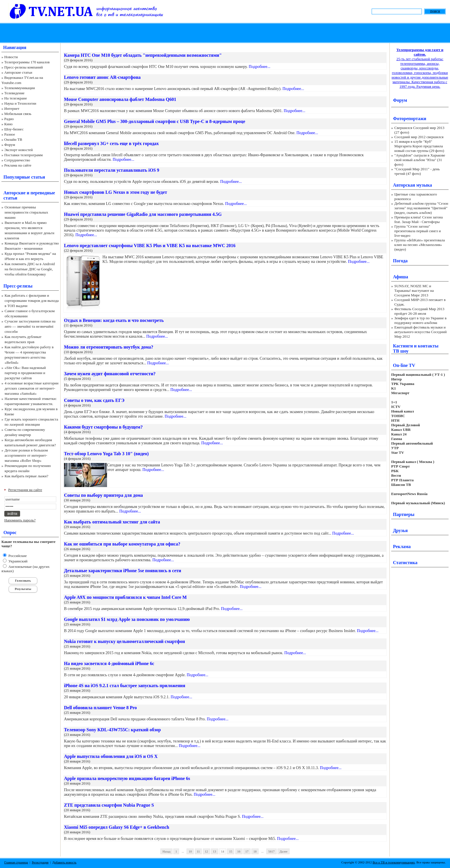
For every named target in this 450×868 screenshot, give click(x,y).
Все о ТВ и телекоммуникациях (394, 862)
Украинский (18, 561)
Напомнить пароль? (20, 520)
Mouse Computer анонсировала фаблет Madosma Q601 (120, 99)
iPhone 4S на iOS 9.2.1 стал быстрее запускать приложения (125, 686)
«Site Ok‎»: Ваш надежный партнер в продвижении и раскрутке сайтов (25, 373)
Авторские (14, 193)
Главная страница (16, 862)
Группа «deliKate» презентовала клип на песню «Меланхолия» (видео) (420, 245)
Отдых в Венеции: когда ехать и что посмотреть (114, 320)
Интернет (12, 108)
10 (190, 851)
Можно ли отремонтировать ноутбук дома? (109, 347)
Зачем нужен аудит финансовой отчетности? (110, 374)
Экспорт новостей (19, 150)
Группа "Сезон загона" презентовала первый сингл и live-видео (418, 231)
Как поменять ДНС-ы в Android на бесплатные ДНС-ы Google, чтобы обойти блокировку (30, 269)
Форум (10, 145)
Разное (10, 134)
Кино (8, 124)
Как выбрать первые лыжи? (26, 476)
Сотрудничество (17, 160)
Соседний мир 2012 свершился (419, 137)
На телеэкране (16, 98)
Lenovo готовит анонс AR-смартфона (102, 77)
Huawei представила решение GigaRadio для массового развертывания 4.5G (143, 214)
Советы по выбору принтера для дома (103, 495)
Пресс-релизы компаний (24, 67)
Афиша (400, 277)
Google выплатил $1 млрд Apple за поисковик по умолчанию (127, 619)
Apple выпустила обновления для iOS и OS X (111, 756)
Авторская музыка (412, 185)
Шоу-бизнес (14, 129)
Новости (11, 57)
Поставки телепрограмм (24, 155)
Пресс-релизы (18, 286)
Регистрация (40, 862)
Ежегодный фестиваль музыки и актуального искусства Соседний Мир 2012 (420, 332)
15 (231, 851)
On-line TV (404, 365)
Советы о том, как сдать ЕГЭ (94, 400)
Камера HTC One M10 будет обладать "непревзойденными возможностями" (143, 55)
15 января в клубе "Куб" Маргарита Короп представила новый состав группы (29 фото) (419, 146)
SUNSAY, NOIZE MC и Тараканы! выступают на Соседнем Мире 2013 (414, 291)
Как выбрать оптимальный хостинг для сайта (112, 522)
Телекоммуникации (20, 88)
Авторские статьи (18, 72)
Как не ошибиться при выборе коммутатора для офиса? (122, 544)
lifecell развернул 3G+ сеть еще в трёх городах (111, 143)
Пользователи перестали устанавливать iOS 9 (112, 170)
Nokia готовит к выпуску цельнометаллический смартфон (125, 641)
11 (198, 851)
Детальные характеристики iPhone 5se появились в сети (123, 571)
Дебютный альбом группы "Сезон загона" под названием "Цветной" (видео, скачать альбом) (421, 208)
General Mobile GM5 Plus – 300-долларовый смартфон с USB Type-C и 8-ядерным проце (155, 121)
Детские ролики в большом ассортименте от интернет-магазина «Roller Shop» (26, 455)
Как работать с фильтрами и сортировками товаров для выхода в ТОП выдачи (32, 301)
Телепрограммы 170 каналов (27, 62)
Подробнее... (260, 67)
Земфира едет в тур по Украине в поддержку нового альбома (420, 320)
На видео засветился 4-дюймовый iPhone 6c (109, 663)
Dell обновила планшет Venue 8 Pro (100, 708)
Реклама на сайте (18, 165)
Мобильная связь (18, 114)
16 (239, 851)
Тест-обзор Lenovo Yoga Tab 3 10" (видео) (106, 454)
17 (247, 851)
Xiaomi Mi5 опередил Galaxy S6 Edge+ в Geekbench (117, 827)
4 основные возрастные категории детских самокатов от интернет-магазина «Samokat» (32, 388)
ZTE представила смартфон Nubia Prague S (109, 805)
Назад (166, 851)
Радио (9, 119)
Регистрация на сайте (25, 490)
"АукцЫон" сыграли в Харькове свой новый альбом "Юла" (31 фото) (420, 160)
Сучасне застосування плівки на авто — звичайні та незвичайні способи (30, 326)
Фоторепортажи (410, 119)
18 (255, 851)
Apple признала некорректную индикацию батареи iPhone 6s (127, 778)
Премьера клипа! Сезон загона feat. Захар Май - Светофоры (419, 219)
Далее (284, 851)
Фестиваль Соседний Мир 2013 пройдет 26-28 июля (419, 311)
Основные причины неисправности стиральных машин (26, 212)
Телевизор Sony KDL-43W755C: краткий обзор (112, 730)
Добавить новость (64, 862)
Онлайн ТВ (13, 139)
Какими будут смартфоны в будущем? (103, 427)
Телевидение (14, 93)
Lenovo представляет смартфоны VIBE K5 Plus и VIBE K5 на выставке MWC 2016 (150, 246)
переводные (43, 193)
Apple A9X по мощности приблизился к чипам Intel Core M (125, 597)
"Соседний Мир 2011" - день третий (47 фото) (417, 171)
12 (206, 851)
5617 (271, 851)
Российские (17, 556)
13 (215, 851)
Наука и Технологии (20, 103)
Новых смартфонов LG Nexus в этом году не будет (116, 192)
